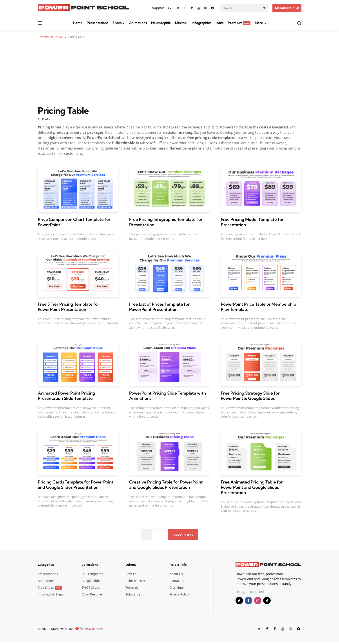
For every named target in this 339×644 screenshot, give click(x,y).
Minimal (181, 23)
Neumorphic (161, 23)
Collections (90, 565)
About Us (176, 574)
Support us (160, 8)
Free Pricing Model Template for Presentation (252, 222)
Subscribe (133, 594)
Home (78, 23)
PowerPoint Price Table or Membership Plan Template (258, 307)
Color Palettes (136, 581)
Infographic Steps (51, 594)
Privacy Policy (179, 594)
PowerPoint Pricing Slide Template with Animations (167, 396)
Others (131, 565)
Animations (138, 23)
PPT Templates (92, 574)
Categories (46, 565)
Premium (239, 23)
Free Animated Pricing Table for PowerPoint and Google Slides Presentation (252, 487)
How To (131, 574)
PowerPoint (94, 629)
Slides (117, 23)
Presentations (97, 23)
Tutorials (132, 587)
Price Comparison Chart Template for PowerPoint (74, 222)
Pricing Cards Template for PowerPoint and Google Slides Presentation (76, 485)
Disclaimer (177, 587)
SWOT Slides (91, 587)
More (259, 23)
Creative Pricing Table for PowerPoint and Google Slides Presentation (166, 485)
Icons (219, 23)
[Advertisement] (170, 75)
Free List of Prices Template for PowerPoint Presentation (160, 307)
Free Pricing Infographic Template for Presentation (166, 222)
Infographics (201, 23)
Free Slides (50, 588)
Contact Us (177, 581)
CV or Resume (92, 594)
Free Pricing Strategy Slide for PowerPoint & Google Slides (250, 396)
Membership (285, 8)
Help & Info (178, 565)
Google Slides (91, 581)
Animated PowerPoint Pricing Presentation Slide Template (66, 396)
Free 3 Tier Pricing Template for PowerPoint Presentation (69, 307)
